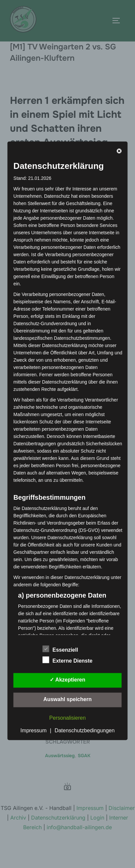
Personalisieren (67, 718)
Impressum (34, 731)
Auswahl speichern (67, 700)
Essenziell (60, 649)
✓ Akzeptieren (67, 680)
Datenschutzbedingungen (85, 731)
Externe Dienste (68, 660)
